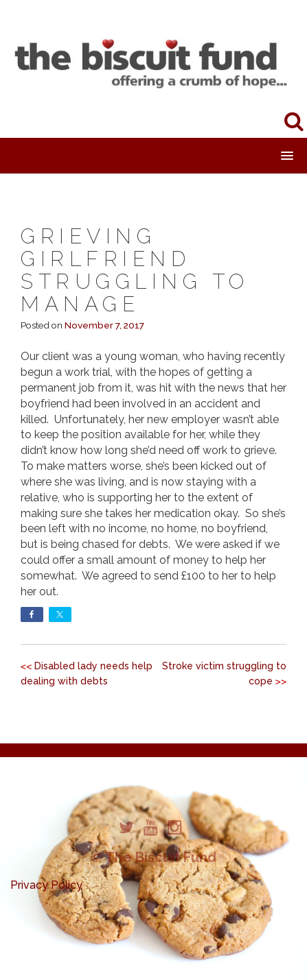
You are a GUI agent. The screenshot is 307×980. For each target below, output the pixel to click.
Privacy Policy (46, 885)
